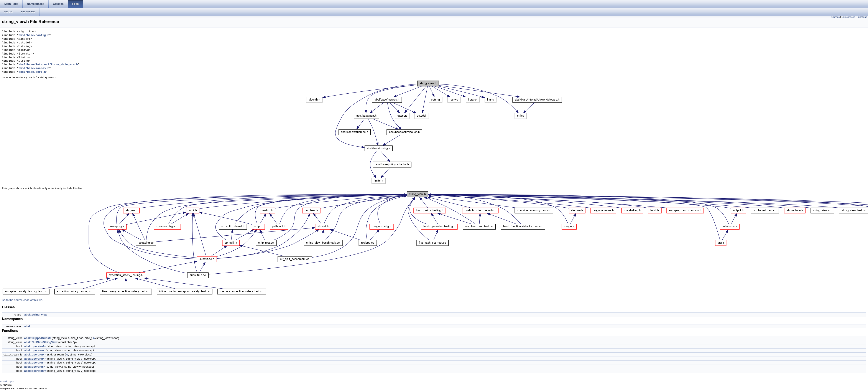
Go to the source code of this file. (22, 300)
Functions (862, 17)
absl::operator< (34, 350)
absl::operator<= (35, 359)
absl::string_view (36, 315)
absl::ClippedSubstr (38, 338)
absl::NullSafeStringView (41, 342)
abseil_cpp (7, 381)
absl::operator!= (35, 346)
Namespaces (848, 17)
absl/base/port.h (32, 72)
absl (27, 326)
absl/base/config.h (34, 35)
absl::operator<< (35, 354)
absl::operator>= (35, 371)
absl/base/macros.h (34, 68)
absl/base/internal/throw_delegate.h (48, 65)
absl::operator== (35, 363)
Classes (835, 17)
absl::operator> (34, 367)
